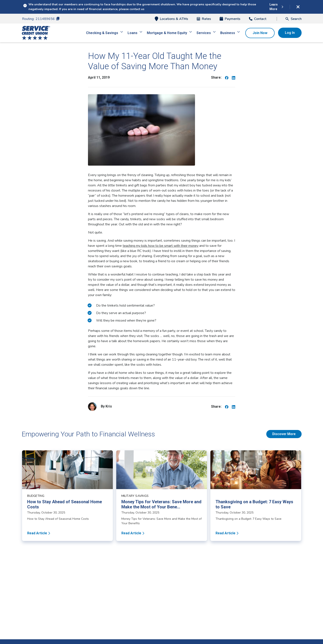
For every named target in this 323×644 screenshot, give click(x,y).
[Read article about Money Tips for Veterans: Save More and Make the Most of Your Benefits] (162, 496)
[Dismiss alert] (298, 7)
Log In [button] (290, 33)
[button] (294, 19)
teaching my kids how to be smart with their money (161, 246)
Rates (204, 19)
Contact (258, 19)
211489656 (48, 19)
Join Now (260, 33)
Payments (230, 19)
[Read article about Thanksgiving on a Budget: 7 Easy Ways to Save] (256, 496)
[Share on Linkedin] (234, 78)
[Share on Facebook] (227, 78)
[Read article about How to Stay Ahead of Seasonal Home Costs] (67, 496)
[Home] (36, 33)
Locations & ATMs (171, 19)
